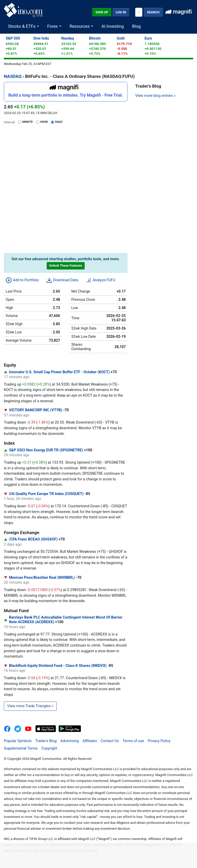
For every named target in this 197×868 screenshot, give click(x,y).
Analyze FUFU (100, 280)
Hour (44, 122)
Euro (148, 38)
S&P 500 (13, 38)
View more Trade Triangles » (30, 706)
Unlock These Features (66, 265)
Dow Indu (41, 38)
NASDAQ (13, 76)
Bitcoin (95, 38)
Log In (121, 12)
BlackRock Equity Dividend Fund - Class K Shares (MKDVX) (58, 666)
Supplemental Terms (21, 748)
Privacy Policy (159, 741)
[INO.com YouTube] (30, 729)
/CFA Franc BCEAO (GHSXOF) (33, 539)
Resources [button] (80, 26)
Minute (28, 122)
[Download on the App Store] (46, 729)
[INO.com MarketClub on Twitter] (20, 729)
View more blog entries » (155, 96)
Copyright (49, 748)
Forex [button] (53, 26)
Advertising (70, 741)
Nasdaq (68, 38)
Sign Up (102, 12)
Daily (59, 122)
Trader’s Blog (46, 741)
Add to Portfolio (22, 280)
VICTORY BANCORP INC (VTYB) (36, 410)
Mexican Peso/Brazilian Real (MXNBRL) (42, 578)
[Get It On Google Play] (70, 729)
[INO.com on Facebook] (9, 729)
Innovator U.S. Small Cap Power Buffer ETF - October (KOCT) (59, 372)
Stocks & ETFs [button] (22, 26)
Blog (136, 26)
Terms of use (133, 741)
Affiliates (90, 741)
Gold (121, 38)
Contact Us (110, 741)
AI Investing (112, 26)
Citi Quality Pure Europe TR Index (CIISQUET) (46, 494)
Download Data (62, 280)
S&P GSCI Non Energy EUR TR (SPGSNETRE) (46, 450)
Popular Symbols (18, 741)
